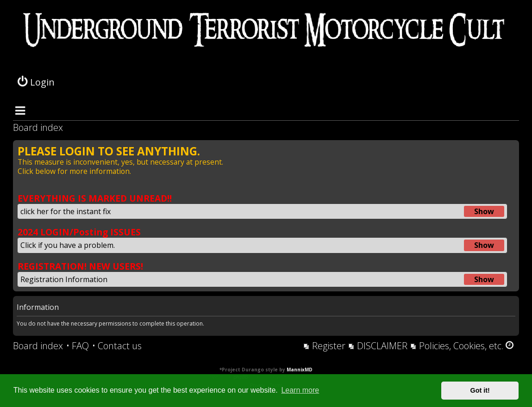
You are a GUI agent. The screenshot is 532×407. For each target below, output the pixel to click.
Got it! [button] (480, 390)
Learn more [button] (300, 390)
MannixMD (300, 370)
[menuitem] (78, 346)
